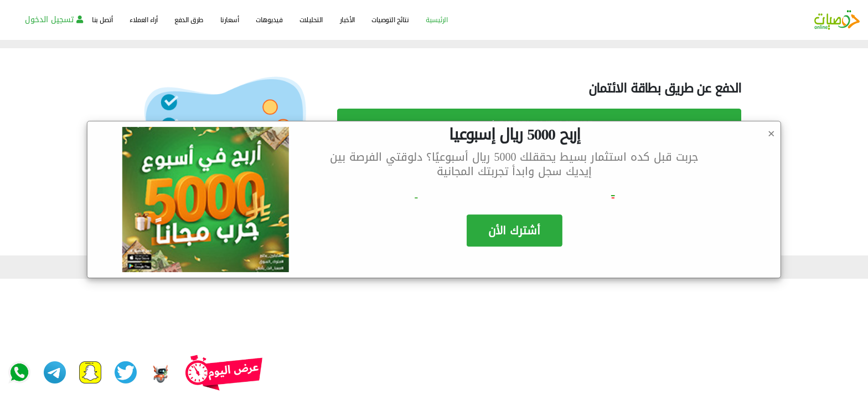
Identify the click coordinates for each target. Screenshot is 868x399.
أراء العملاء (144, 20)
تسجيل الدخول (54, 20)
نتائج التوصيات (390, 20)
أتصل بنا (102, 20)
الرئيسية (436, 20)
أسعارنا (230, 20)
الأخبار (347, 20)
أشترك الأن (514, 231)
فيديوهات (269, 20)
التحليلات (311, 20)
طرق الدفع (189, 20)
